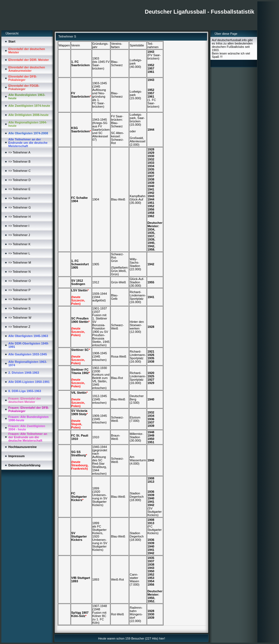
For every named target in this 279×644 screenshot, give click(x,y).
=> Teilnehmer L (19, 253)
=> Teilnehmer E (19, 189)
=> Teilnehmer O (20, 281)
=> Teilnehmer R (20, 299)
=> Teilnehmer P (19, 290)
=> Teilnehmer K (19, 244)
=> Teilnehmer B (19, 162)
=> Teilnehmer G (20, 207)
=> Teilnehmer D (20, 180)
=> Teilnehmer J (19, 235)
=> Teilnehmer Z (19, 327)
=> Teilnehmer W (20, 318)
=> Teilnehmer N (20, 272)
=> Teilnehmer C (20, 171)
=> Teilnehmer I (19, 226)
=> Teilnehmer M (20, 262)
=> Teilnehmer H (20, 217)
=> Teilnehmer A (19, 152)
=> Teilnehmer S (19, 308)
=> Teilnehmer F (19, 198)
